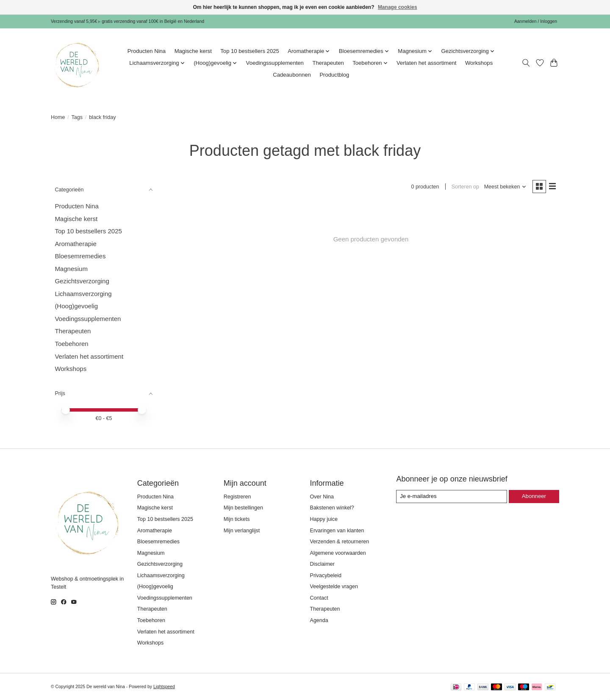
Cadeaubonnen (292, 75)
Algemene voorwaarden (338, 553)
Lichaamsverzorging (83, 294)
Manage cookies (398, 7)
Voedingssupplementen (275, 63)
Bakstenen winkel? (332, 508)
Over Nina (322, 497)
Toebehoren (71, 344)
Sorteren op (464, 187)
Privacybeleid (326, 575)
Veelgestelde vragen (334, 587)
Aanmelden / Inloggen (536, 21)
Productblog (334, 75)
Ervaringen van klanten (337, 531)
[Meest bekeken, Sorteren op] (505, 187)
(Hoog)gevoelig (76, 306)
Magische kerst (193, 51)
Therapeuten (328, 63)
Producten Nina (147, 51)
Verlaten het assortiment (426, 63)
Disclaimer (322, 564)
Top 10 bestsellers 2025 (250, 51)
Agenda (319, 620)
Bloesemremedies (80, 256)
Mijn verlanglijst (242, 531)
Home (58, 117)
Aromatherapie (75, 244)
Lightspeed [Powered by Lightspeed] (164, 687)
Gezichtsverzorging (82, 281)
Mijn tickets (237, 519)
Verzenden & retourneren (340, 542)
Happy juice (324, 519)
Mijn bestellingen (243, 508)
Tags (77, 117)
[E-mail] (452, 497)
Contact (319, 598)
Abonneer (534, 496)
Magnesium (71, 269)
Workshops (479, 63)
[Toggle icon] (526, 63)
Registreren (237, 497)
